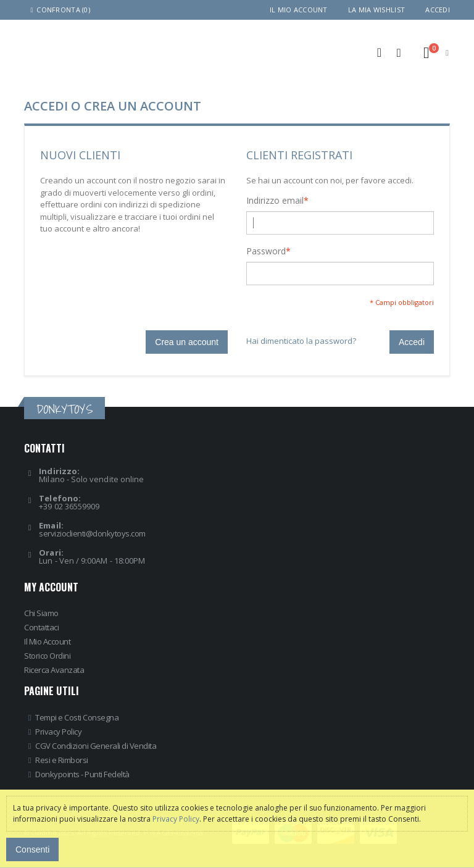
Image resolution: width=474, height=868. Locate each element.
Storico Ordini (47, 656)
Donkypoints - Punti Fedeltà (82, 774)
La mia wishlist (376, 10)
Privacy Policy (58, 732)
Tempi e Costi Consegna (77, 717)
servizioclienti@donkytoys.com (92, 533)
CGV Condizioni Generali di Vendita (96, 746)
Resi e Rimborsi (62, 760)
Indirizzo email (275, 201)
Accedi (438, 10)
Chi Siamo (41, 613)
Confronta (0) (59, 10)
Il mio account (299, 10)
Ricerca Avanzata (54, 670)
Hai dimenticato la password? (301, 341)
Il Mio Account (47, 641)
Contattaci (41, 627)
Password (266, 251)
